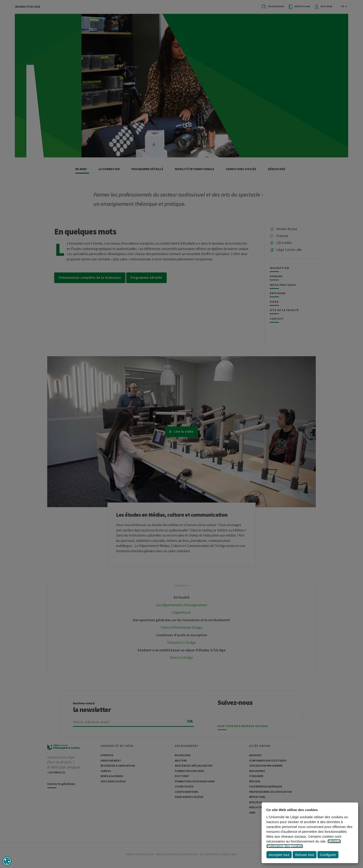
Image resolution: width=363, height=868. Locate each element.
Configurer (328, 855)
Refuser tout (305, 855)
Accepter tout (279, 855)
